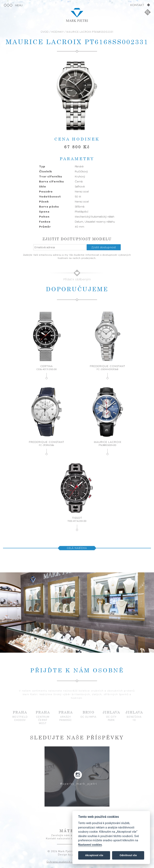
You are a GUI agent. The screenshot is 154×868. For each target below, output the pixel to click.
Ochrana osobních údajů (63, 862)
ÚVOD (45, 32)
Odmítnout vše (128, 855)
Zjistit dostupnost (104, 247)
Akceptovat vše (94, 855)
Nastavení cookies (90, 845)
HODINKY (58, 32)
